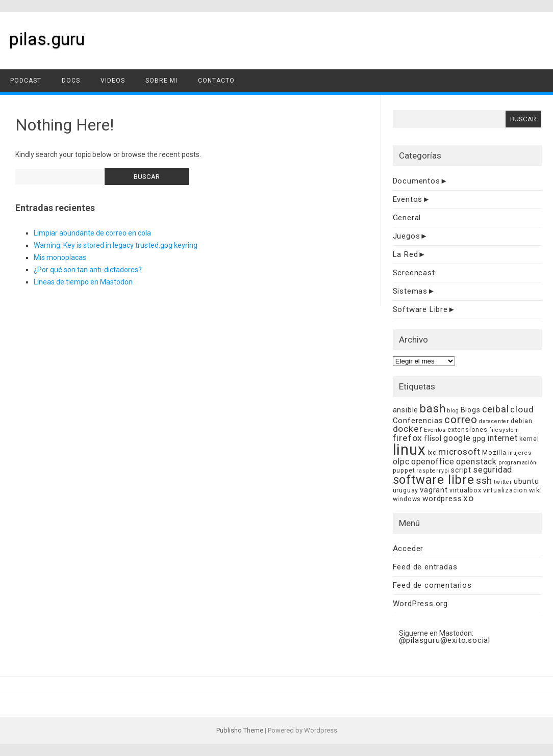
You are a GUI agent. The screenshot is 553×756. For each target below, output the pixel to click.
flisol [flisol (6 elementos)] (433, 438)
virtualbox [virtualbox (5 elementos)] (466, 490)
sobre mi (161, 81)
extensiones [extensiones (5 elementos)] (468, 429)
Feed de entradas (425, 567)
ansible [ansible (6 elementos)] (406, 410)
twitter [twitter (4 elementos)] (503, 482)
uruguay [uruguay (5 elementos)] (406, 490)
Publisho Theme (240, 730)
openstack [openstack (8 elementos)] (476, 462)
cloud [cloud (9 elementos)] (522, 409)
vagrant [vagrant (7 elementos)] (434, 490)
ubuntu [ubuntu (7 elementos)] (526, 481)
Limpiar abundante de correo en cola (92, 233)
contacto (216, 81)
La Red (406, 254)
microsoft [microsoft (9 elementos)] (459, 452)
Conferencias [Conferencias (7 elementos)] (418, 421)
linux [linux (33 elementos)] (409, 450)
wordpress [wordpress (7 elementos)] (442, 499)
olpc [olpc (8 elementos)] (401, 462)
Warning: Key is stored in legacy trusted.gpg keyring (116, 245)
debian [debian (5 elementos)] (522, 421)
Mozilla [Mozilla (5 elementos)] (494, 452)
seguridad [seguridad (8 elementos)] (493, 470)
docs (71, 81)
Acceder (408, 549)
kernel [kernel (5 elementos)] (529, 439)
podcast (26, 81)
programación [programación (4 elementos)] (518, 463)
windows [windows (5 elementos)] (407, 499)
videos (113, 81)
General (407, 218)
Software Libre (420, 309)
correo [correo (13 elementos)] (461, 420)
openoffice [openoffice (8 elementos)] (433, 462)
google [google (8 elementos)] (457, 438)
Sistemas (410, 291)
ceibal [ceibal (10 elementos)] (496, 409)
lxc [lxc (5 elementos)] (432, 452)
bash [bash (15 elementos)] (433, 409)
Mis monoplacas (60, 257)
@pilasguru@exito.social (445, 640)
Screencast (414, 273)
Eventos (408, 199)
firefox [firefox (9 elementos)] (408, 438)
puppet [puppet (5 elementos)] (404, 470)
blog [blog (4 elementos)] (453, 411)
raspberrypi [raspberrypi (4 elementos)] (433, 471)
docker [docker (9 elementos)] (408, 429)
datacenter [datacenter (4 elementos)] (494, 421)
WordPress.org (420, 604)
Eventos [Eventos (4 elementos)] (435, 430)
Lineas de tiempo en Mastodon (83, 282)
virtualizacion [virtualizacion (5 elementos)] (505, 490)
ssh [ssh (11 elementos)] (484, 480)
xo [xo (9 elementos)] (469, 498)
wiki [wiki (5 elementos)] (535, 490)
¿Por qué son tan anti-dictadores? (88, 270)
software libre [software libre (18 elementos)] (434, 480)
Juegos (407, 236)
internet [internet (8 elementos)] (502, 438)
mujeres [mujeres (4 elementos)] (520, 453)
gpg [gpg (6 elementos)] (479, 438)
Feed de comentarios (432, 585)
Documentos (417, 181)
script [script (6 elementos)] (461, 470)
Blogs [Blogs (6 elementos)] (471, 410)
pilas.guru (47, 39)
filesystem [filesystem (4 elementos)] (504, 430)
